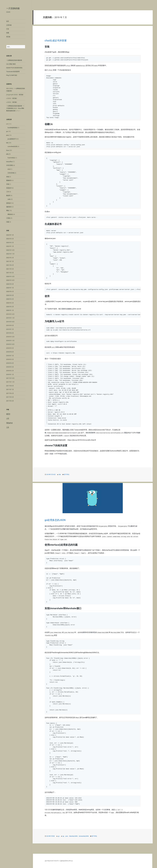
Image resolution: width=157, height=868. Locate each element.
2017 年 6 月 (10, 393)
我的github (9, 423)
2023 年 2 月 (10, 243)
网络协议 (10, 214)
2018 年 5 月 (10, 359)
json (67, 836)
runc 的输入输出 (11, 64)
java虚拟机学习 (12, 139)
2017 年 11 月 (10, 382)
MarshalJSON (73, 836)
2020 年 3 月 (10, 303)
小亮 (8, 418)
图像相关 (9, 180)
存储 (8, 184)
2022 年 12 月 (10, 250)
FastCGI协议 (11, 158)
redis (9, 199)
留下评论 (67, 474)
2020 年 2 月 (10, 307)
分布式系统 (10, 165)
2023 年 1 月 (10, 246)
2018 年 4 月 (10, 363)
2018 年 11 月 (10, 341)
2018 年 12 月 (10, 337)
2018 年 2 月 (10, 371)
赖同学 (8, 414)
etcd (9, 169)
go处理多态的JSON (55, 520)
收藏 (8, 33)
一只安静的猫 (13, 8)
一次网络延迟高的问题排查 (14, 60)
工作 (8, 192)
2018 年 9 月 (10, 348)
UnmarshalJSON (84, 836)
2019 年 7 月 (10, 329)
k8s (7, 143)
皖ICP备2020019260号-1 (52, 861)
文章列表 (9, 25)
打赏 (8, 29)
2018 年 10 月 (10, 344)
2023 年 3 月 (10, 239)
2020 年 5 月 (10, 295)
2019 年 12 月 (10, 314)
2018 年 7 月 (10, 356)
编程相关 (9, 207)
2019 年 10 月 (10, 322)
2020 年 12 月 (10, 276)
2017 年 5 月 (10, 397)
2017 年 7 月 (10, 389)
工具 (8, 427)
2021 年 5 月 (10, 269)
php (7, 154)
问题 (8, 222)
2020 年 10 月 (10, 280)
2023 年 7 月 (10, 235)
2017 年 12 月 (10, 378)
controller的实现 (12, 146)
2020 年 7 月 (10, 288)
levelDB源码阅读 (12, 128)
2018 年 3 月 (10, 367)
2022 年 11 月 (10, 254)
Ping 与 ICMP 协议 (12, 75)
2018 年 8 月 (10, 352)
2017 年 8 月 (10, 386)
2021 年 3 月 (10, 273)
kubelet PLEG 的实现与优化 (14, 68)
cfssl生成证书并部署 (56, 41)
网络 (8, 211)
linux (8, 150)
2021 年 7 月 (10, 261)
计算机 (8, 218)
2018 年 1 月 (10, 374)
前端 (8, 177)
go (7, 131)
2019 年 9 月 (10, 325)
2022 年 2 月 (10, 258)
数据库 (8, 196)
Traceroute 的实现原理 (13, 72)
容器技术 (9, 188)
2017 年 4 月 (10, 401)
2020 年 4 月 (10, 299)
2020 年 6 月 (10, 291)
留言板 (8, 37)
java (8, 135)
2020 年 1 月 (10, 310)
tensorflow (9, 162)
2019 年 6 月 (10, 333)
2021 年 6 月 (10, 265)
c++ (7, 124)
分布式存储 (11, 173)
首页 (8, 21)
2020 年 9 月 (10, 284)
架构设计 (9, 203)
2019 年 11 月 (10, 318)
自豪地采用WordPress (66, 861)
